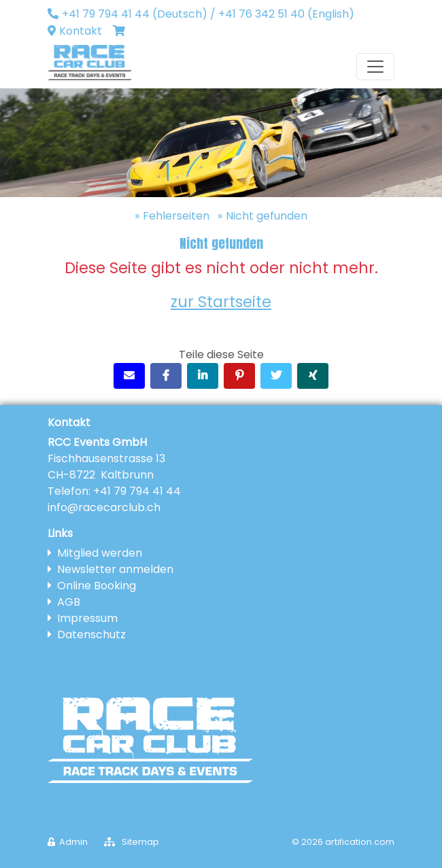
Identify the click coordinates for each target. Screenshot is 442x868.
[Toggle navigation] (375, 67)
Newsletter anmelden (115, 569)
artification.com (360, 842)
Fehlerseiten (176, 216)
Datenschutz (91, 635)
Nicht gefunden (267, 216)
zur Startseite (221, 302)
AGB (69, 602)
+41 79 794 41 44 (137, 491)
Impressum (87, 618)
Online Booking (97, 586)
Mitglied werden (100, 553)
